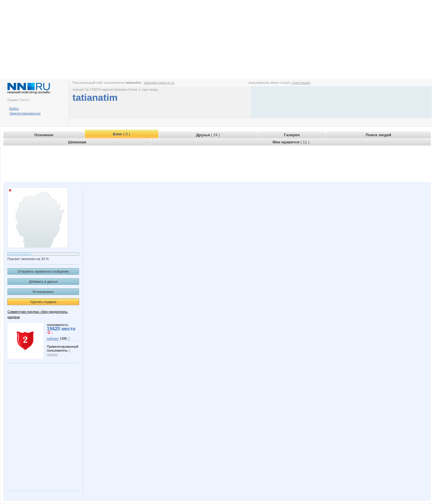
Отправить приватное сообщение (43, 271)
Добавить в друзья (43, 282)
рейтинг (53, 338)
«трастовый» (301, 83)
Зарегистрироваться (25, 113)
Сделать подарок (43, 302)
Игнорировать (43, 292)
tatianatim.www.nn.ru (159, 83)
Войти (14, 109)
